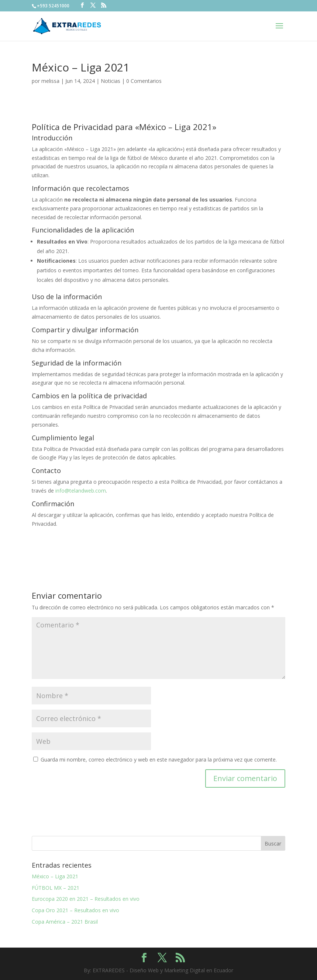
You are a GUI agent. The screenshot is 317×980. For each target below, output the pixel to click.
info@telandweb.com (81, 491)
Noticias (111, 81)
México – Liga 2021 (55, 876)
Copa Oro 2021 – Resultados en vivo (75, 910)
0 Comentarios (144, 81)
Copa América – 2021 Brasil (65, 922)
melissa (50, 81)
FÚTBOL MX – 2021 (56, 888)
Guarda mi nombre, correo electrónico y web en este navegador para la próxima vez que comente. (159, 759)
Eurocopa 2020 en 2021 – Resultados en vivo (86, 899)
